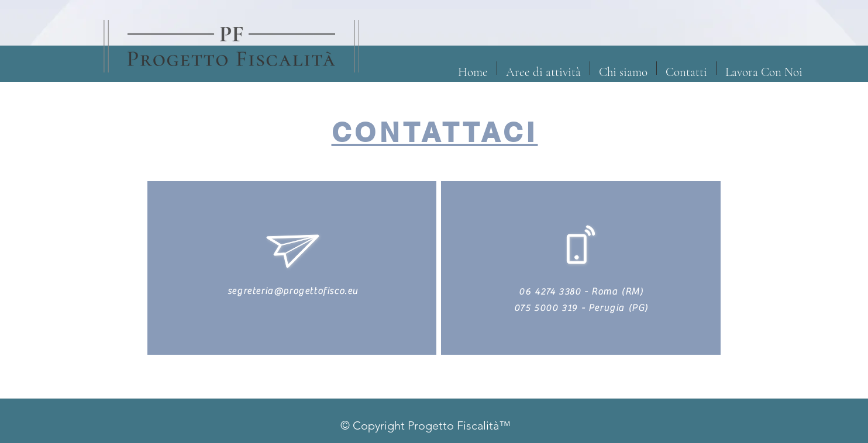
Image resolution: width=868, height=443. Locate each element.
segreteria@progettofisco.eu (293, 291)
